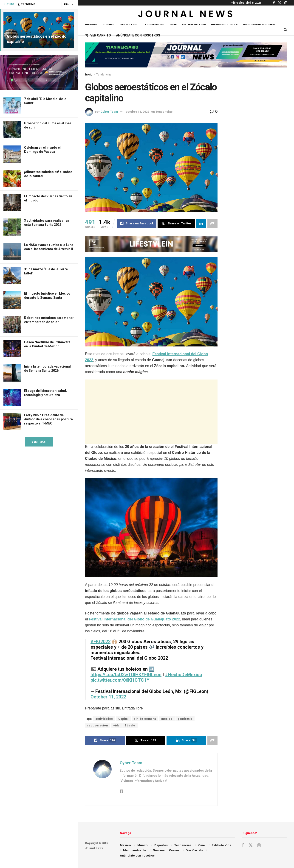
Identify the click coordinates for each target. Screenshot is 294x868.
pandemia (185, 719)
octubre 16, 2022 (137, 112)
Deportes (128, 24)
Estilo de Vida (194, 24)
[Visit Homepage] (186, 15)
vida (116, 726)
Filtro (67, 4)
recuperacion (98, 726)
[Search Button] (285, 30)
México (91, 24)
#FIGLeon (151, 675)
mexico (167, 719)
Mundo (109, 24)
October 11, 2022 (108, 697)
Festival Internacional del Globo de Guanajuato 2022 (134, 619)
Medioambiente (224, 24)
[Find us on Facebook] (243, 845)
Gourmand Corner (259, 24)
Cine (173, 24)
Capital (123, 719)
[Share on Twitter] (176, 223)
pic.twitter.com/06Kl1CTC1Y (120, 680)
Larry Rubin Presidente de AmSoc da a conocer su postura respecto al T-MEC (48, 419)
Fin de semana (145, 719)
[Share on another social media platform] (212, 223)
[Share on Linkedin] (201, 223)
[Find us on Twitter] (251, 845)
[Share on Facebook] (137, 223)
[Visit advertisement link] (39, 72)
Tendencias (154, 24)
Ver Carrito (98, 35)
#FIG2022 (100, 642)
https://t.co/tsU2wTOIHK (116, 675)
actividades (104, 719)
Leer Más (39, 442)
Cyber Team (109, 112)
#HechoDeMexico (184, 675)
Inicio (89, 75)
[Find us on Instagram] (259, 845)
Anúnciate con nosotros (138, 35)
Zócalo (130, 726)
